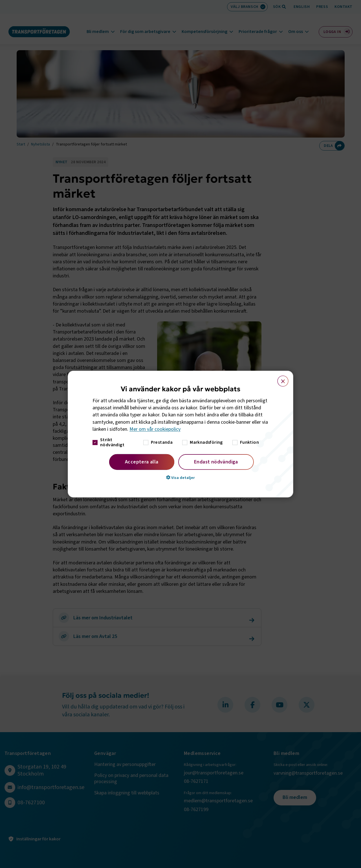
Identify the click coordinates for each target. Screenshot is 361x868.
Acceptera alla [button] (142, 462)
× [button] (280, 378)
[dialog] (180, 434)
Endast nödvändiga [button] (216, 462)
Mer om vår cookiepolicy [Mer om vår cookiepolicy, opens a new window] (155, 429)
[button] (180, 478)
